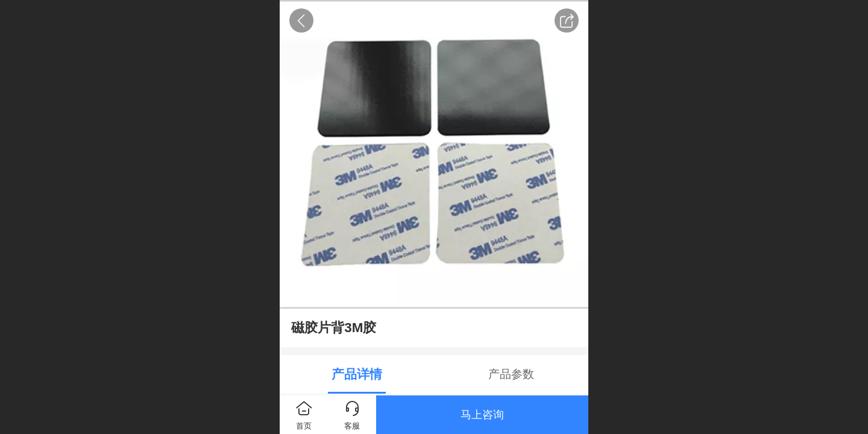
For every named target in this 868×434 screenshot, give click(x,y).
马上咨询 (482, 415)
